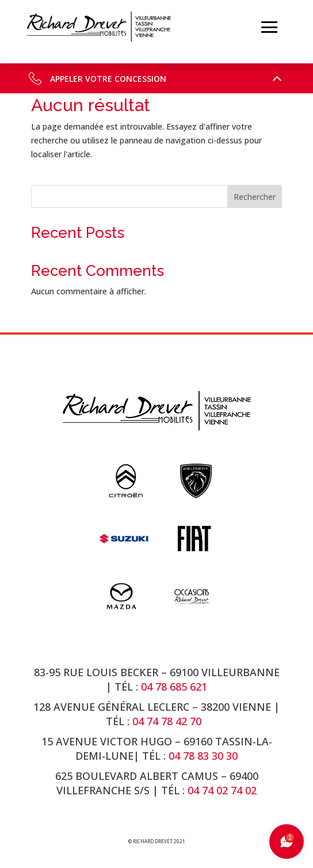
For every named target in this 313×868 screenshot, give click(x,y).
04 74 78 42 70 (168, 721)
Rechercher (255, 197)
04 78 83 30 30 (203, 756)
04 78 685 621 (174, 687)
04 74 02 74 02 (222, 790)
